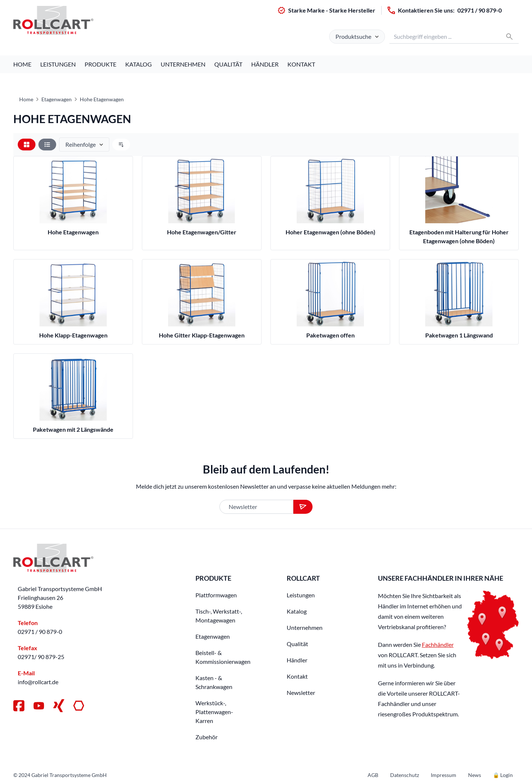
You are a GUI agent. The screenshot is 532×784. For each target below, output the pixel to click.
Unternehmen (183, 64)
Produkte (100, 64)
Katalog (139, 64)
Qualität (228, 64)
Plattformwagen (216, 595)
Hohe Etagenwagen (102, 99)
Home (22, 64)
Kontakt (301, 64)
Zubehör (207, 737)
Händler (265, 64)
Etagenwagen (57, 99)
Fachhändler (438, 644)
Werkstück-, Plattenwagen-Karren (214, 712)
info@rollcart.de (38, 682)
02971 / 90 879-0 (480, 10)
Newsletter (301, 693)
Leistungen (58, 64)
